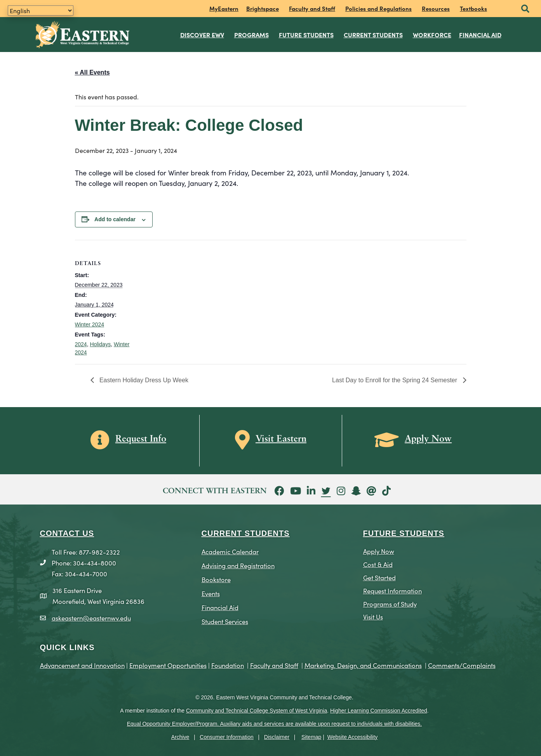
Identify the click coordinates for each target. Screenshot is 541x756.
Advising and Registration (238, 564)
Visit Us (373, 615)
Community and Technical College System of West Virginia (257, 709)
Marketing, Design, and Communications (363, 664)
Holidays (100, 343)
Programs (252, 34)
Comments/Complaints (462, 664)
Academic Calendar (230, 550)
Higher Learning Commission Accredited (379, 709)
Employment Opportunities (168, 664)
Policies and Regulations (378, 8)
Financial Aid (481, 34)
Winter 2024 (90, 323)
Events (211, 592)
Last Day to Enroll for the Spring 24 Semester (395, 379)
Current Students (374, 34)
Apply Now (379, 549)
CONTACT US (67, 532)
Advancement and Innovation (82, 664)
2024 (81, 343)
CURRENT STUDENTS (246, 532)
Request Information (392, 589)
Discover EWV (203, 34)
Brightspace (263, 8)
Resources (436, 8)
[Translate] (41, 10)
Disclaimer (277, 735)
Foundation (228, 664)
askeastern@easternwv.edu (91, 616)
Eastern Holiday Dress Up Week (143, 379)
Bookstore (216, 578)
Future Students (307, 34)
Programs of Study (390, 602)
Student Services (225, 620)
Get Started (379, 576)
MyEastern (224, 8)
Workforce (432, 34)
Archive (180, 735)
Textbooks (473, 8)
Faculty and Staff (312, 8)
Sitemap (311, 735)
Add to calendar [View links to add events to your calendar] (115, 218)
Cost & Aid (378, 563)
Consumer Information (227, 735)
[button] (525, 9)
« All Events (92, 71)
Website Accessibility (353, 735)
